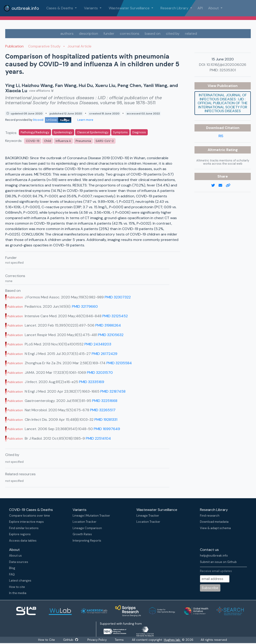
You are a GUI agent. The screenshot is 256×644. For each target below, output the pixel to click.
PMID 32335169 (92, 382)
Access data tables (23, 541)
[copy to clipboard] (230, 186)
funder (109, 33)
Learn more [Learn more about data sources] (85, 120)
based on (153, 33)
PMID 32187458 (113, 391)
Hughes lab (173, 640)
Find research (210, 516)
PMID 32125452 (115, 316)
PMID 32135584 (119, 363)
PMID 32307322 (118, 297)
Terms (119, 640)
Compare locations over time (30, 516)
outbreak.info (21, 8)
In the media (18, 593)
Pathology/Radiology (35, 132)
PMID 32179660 (85, 306)
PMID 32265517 (103, 410)
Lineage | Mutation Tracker (91, 516)
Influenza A (63, 141)
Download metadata (214, 522)
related (191, 33)
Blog (12, 568)
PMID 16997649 (107, 429)
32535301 (228, 70)
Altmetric (217, 150)
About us (15, 556)
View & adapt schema (215, 528)
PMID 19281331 (106, 420)
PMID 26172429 (105, 354)
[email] (222, 186)
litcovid (52, 120)
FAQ (12, 574)
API (200, 8)
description (89, 33)
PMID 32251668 (105, 401)
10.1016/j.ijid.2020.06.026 (226, 65)
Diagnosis (139, 132)
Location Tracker (85, 522)
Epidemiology (63, 132)
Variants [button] (91, 8)
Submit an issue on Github (218, 562)
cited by (173, 33)
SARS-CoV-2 (105, 141)
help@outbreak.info (214, 556)
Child (48, 141)
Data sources (19, 562)
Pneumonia (83, 141)
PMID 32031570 (100, 373)
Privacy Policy (97, 640)
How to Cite (47, 640)
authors (67, 33)
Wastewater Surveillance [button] (130, 8)
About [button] (214, 8)
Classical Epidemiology (93, 132)
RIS (221, 136)
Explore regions (20, 534)
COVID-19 (33, 141)
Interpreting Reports (87, 541)
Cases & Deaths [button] (60, 8)
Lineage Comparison (87, 528)
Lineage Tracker (148, 516)
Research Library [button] (175, 8)
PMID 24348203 (98, 344)
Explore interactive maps (26, 522)
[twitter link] (215, 186)
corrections (130, 33)
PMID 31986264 (108, 325)
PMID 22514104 (98, 438)
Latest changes (20, 581)
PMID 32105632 (111, 335)
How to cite (17, 587)
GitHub (71, 640)
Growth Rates (82, 534)
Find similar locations (24, 528)
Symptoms (120, 132)
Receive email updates (216, 571)
